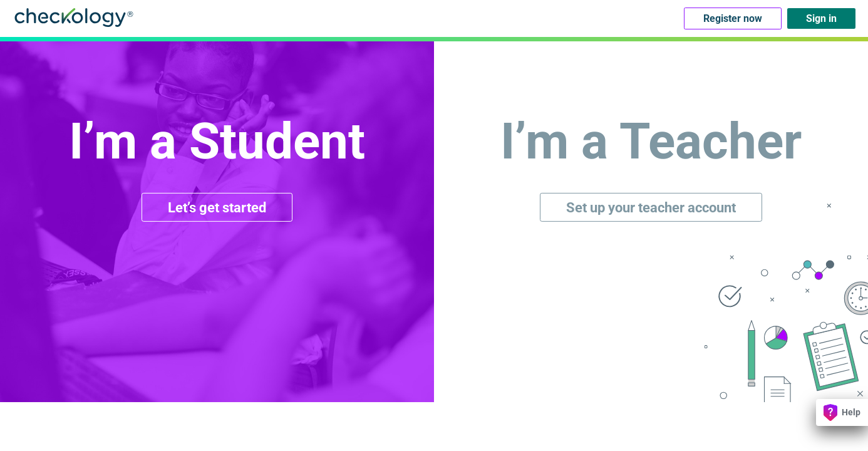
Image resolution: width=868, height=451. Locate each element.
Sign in (821, 18)
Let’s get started (217, 207)
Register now (733, 18)
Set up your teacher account (651, 207)
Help (842, 412)
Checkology (74, 18)
